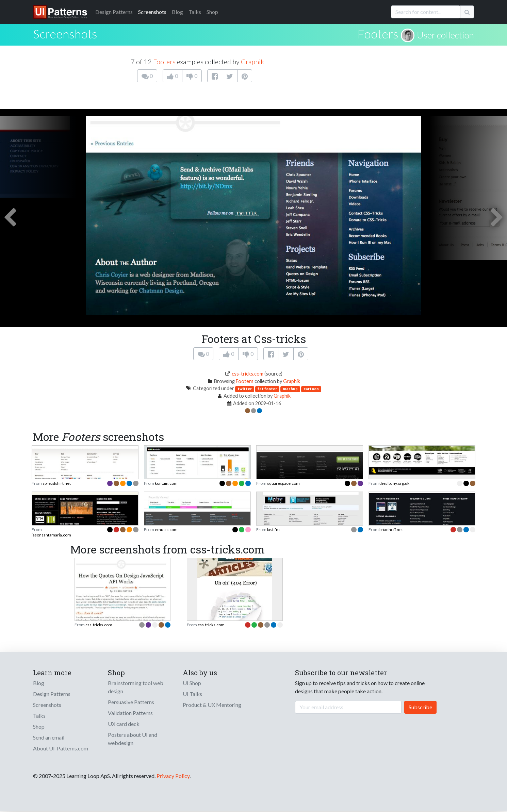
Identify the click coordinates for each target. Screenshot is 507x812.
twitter (245, 389)
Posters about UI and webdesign (133, 739)
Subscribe (420, 707)
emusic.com (166, 529)
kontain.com (166, 483)
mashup (290, 389)
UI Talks (192, 694)
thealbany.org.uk (394, 483)
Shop (212, 12)
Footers (378, 34)
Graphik (252, 62)
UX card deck (124, 724)
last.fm (273, 529)
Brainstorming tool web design (136, 687)
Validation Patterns (130, 713)
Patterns (114, 12)
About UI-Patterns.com (61, 748)
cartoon (311, 389)
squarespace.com (283, 483)
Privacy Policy (173, 776)
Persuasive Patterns (131, 702)
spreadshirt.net (57, 483)
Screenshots (152, 12)
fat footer (267, 389)
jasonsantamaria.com (51, 535)
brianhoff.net (391, 529)
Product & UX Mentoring (212, 705)
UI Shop (192, 683)
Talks (195, 12)
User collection (445, 35)
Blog (177, 12)
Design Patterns (52, 694)
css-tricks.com (248, 374)
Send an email (49, 737)
